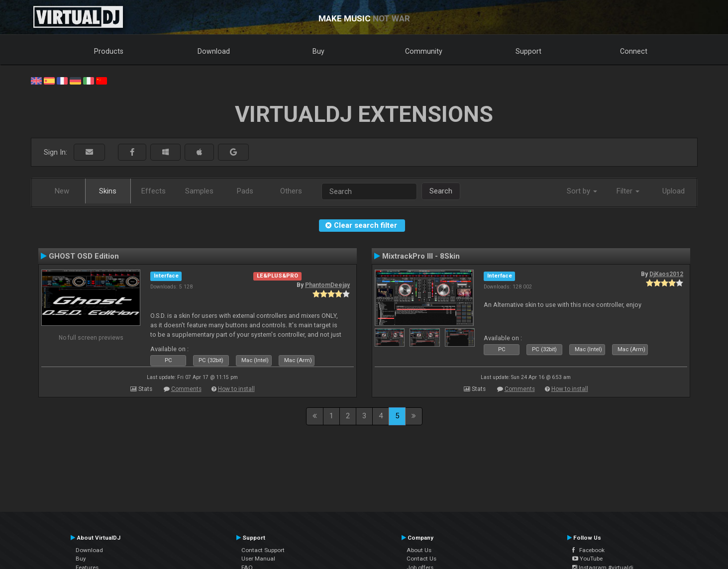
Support (528, 51)
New (62, 191)
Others (291, 191)
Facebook (588, 550)
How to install (236, 389)
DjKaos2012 (666, 274)
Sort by (582, 191)
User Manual (258, 559)
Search (441, 191)
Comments (186, 389)
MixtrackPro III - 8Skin (421, 256)
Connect (634, 51)
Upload (674, 191)
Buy (318, 51)
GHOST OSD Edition (84, 256)
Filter (628, 191)
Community (424, 51)
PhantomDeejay (327, 285)
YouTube (587, 559)
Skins (108, 191)
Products (109, 51)
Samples (199, 191)
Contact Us (421, 559)
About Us (419, 550)
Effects (154, 191)
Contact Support (263, 550)
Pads (245, 191)
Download (214, 51)
